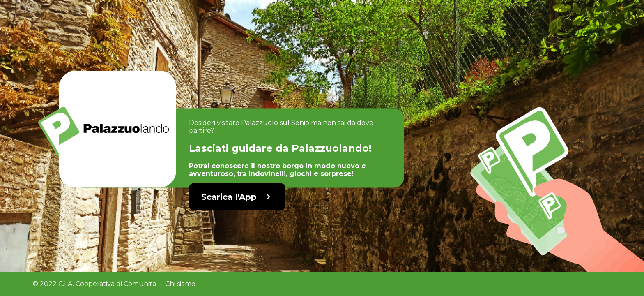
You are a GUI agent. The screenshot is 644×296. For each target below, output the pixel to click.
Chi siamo (180, 284)
